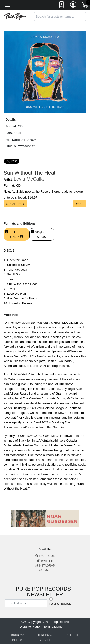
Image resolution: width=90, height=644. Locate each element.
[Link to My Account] (73, 6)
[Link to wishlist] (62, 6)
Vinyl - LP (42, 234)
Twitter (45, 561)
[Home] (15, 16)
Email (45, 570)
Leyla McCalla (29, 179)
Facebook (45, 556)
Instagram (45, 566)
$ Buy (15, 204)
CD (16, 234)
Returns (72, 635)
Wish (80, 204)
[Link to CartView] (85, 5)
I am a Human (60, 604)
